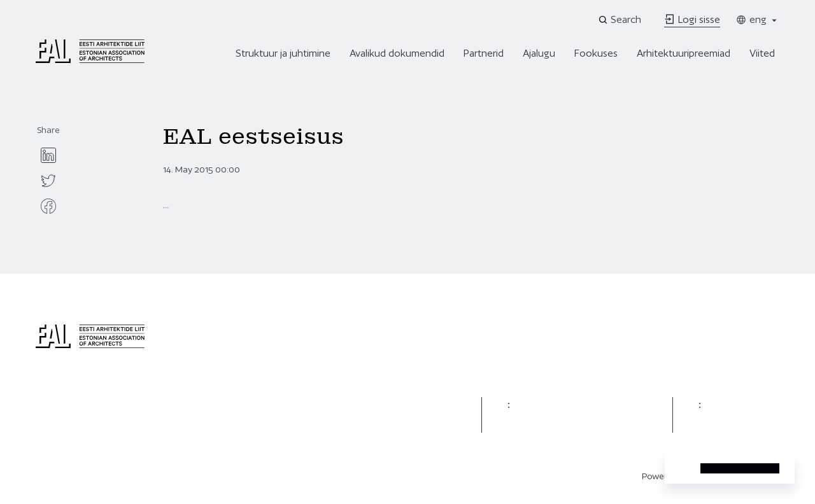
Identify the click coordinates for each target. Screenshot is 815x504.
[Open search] (621, 20)
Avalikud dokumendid (397, 53)
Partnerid (484, 53)
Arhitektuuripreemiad (684, 53)
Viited (762, 53)
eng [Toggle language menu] (757, 19)
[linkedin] (48, 155)
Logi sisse (692, 19)
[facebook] (48, 206)
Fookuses (596, 53)
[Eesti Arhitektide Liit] (90, 60)
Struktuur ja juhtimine (283, 53)
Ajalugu (539, 53)
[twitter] (48, 181)
